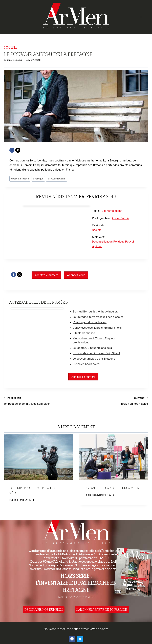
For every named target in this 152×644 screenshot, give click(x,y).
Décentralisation (20, 179)
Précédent (8, 472)
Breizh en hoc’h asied (86, 364)
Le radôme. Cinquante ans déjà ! (93, 348)
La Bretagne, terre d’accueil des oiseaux (98, 317)
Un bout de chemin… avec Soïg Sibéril (96, 353)
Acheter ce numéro (83, 377)
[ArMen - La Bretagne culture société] (76, 16)
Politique (38, 179)
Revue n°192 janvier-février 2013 (76, 196)
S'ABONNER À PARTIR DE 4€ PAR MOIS (102, 610)
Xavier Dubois (121, 218)
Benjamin (18, 60)
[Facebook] (12, 150)
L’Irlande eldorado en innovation (112, 488)
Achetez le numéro (46, 275)
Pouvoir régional (56, 179)
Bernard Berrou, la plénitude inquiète (96, 311)
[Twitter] (80, 639)
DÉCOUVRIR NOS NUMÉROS (44, 610)
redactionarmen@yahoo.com (87, 629)
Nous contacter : (55, 629)
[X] (18, 150)
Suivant (144, 472)
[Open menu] (141, 17)
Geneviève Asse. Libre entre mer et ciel (97, 328)
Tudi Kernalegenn (111, 211)
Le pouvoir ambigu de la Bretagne (94, 359)
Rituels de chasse (84, 333)
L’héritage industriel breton (90, 322)
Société (11, 47)
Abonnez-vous (76, 275)
